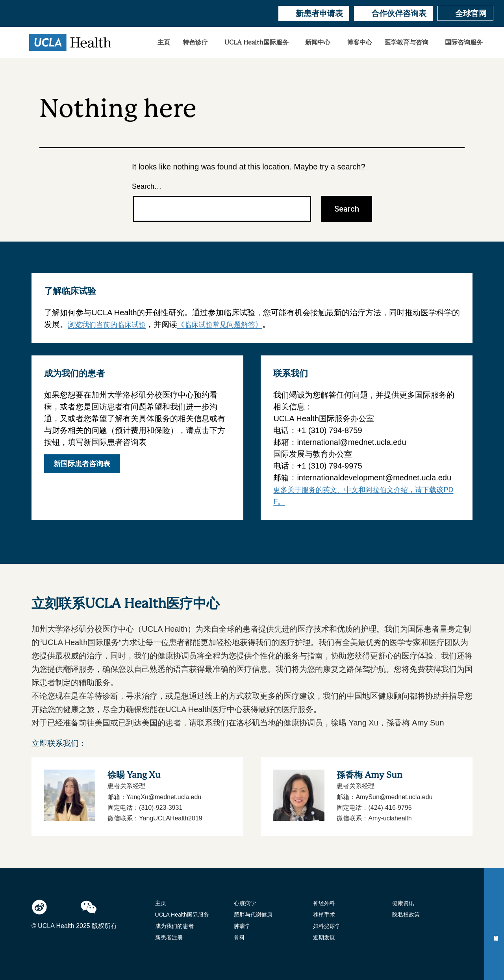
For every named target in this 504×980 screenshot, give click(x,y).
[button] (197, 43)
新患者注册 (169, 937)
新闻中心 (318, 43)
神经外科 (324, 903)
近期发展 (324, 937)
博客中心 (359, 43)
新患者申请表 (314, 13)
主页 (164, 43)
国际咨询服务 (464, 43)
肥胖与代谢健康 (253, 915)
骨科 (239, 937)
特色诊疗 (195, 43)
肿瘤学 (242, 926)
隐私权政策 (406, 915)
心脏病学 (245, 903)
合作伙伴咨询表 (393, 13)
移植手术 (324, 915)
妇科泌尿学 (327, 926)
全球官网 (465, 13)
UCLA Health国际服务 (257, 43)
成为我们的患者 (174, 926)
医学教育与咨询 (406, 43)
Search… (147, 186)
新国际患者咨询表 (82, 464)
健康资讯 (403, 903)
